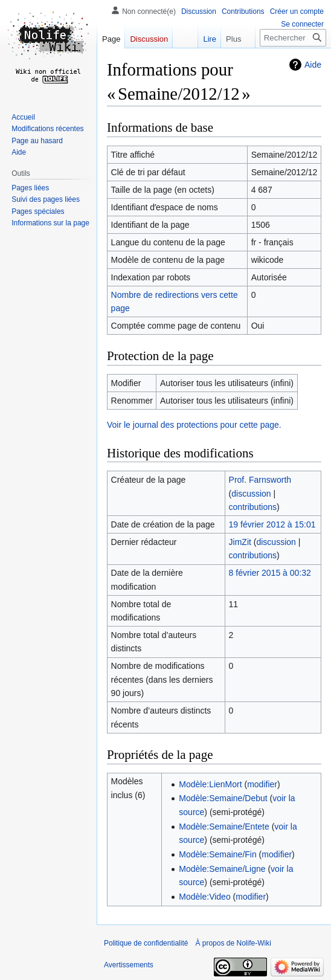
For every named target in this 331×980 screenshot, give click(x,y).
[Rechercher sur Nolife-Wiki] (293, 38)
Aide (313, 65)
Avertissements (129, 965)
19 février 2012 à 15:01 (272, 524)
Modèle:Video (204, 897)
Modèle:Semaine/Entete (224, 827)
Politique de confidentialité (146, 943)
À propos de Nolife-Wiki (233, 943)
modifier (262, 784)
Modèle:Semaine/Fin (217, 854)
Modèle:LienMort (210, 784)
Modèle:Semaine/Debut (223, 798)
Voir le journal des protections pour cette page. (194, 425)
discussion (251, 494)
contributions (253, 507)
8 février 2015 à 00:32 (270, 573)
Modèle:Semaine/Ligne (222, 869)
